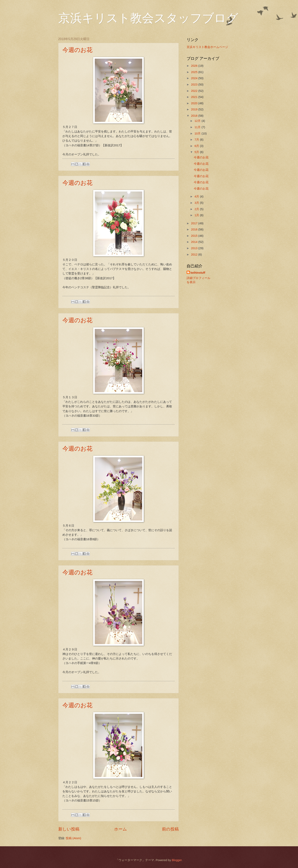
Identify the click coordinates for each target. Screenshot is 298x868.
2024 (195, 78)
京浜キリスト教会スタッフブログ (148, 18)
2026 (195, 66)
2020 (195, 103)
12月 (198, 121)
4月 (197, 196)
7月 (197, 140)
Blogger (177, 860)
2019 (195, 109)
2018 (195, 116)
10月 (198, 133)
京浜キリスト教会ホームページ (207, 47)
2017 (195, 223)
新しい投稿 (69, 829)
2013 (195, 248)
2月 (197, 209)
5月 (197, 152)
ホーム (121, 829)
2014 (195, 242)
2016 (195, 229)
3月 (197, 203)
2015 (195, 236)
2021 (195, 97)
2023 (195, 85)
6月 (197, 146)
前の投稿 (170, 829)
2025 (195, 72)
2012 (195, 255)
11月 (198, 127)
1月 (197, 215)
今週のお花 (77, 50)
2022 (195, 91)
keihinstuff (198, 273)
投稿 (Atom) (73, 838)
